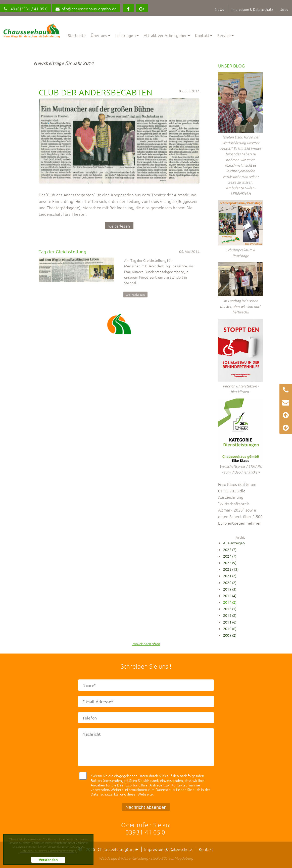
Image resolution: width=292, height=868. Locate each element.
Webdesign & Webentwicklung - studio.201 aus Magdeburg (146, 858)
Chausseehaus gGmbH (118, 849)
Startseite (77, 35)
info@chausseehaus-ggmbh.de (86, 9)
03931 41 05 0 (145, 832)
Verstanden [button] (48, 860)
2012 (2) (230, 615)
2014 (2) (230, 602)
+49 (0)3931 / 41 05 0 (26, 9)
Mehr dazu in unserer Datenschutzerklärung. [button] (48, 851)
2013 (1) (230, 609)
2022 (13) (231, 569)
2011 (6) (230, 622)
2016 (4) (230, 596)
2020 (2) (230, 583)
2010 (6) (230, 629)
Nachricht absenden (146, 807)
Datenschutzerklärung (108, 794)
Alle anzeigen (234, 543)
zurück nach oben (146, 644)
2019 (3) (230, 589)
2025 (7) (230, 550)
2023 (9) (230, 563)
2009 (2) (230, 635)
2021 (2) (230, 576)
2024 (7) (230, 556)
